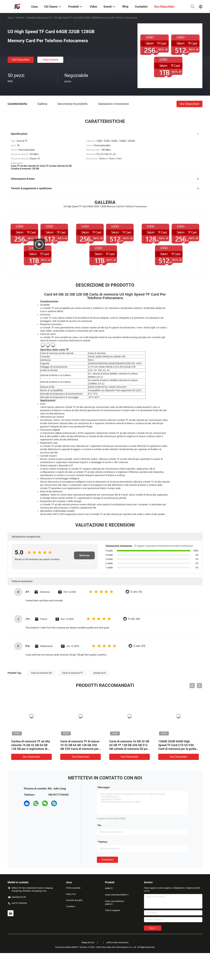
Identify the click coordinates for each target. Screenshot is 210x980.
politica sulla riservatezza (117, 943)
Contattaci (107, 860)
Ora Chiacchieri (21, 60)
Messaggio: (104, 787)
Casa (10, 18)
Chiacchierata (50, 60)
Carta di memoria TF (72, 673)
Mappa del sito (88, 943)
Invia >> (153, 928)
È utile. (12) (136, 592)
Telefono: (103, 842)
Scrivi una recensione (84, 557)
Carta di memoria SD (41, 673)
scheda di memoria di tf (39, 18)
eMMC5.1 (109, 888)
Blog (125, 6)
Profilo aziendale (73, 888)
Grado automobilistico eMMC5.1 (115, 903)
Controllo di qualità (74, 900)
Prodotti (20, 18)
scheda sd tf (99, 673)
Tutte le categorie (113, 910)
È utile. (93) (139, 646)
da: (100, 825)
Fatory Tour (71, 894)
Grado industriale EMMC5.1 (117, 895)
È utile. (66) (134, 619)
